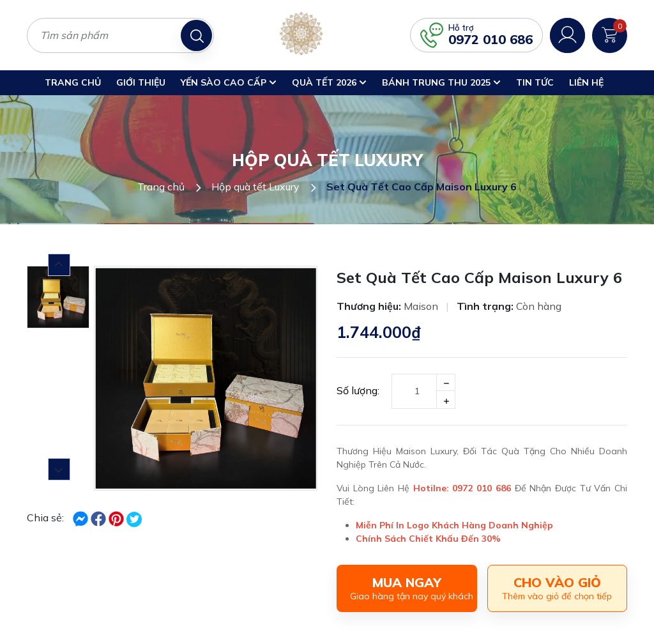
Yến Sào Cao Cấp (229, 82)
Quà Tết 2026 (329, 82)
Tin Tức (535, 82)
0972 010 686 (490, 39)
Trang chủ (73, 82)
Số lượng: (358, 390)
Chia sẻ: (45, 517)
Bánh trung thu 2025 (441, 82)
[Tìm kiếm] (196, 35)
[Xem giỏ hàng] (610, 34)
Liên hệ (586, 82)
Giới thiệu (141, 82)
